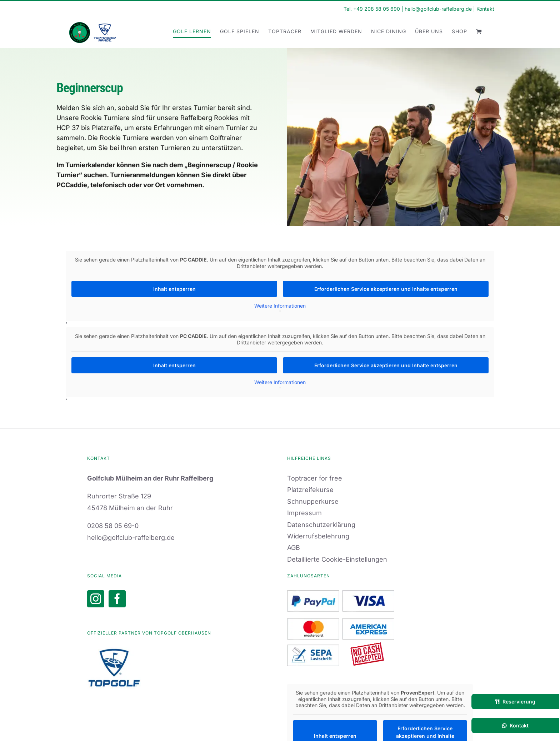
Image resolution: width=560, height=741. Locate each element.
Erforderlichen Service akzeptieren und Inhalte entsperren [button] (386, 289)
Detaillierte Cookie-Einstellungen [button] (337, 559)
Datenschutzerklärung (321, 525)
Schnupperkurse (313, 501)
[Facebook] (117, 599)
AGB (294, 548)
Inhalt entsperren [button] (174, 289)
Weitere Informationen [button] (280, 306)
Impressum (304, 513)
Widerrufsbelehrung (318, 536)
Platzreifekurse (310, 490)
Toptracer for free (315, 478)
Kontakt (485, 9)
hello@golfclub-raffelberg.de (438, 9)
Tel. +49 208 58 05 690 (372, 9)
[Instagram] (96, 599)
